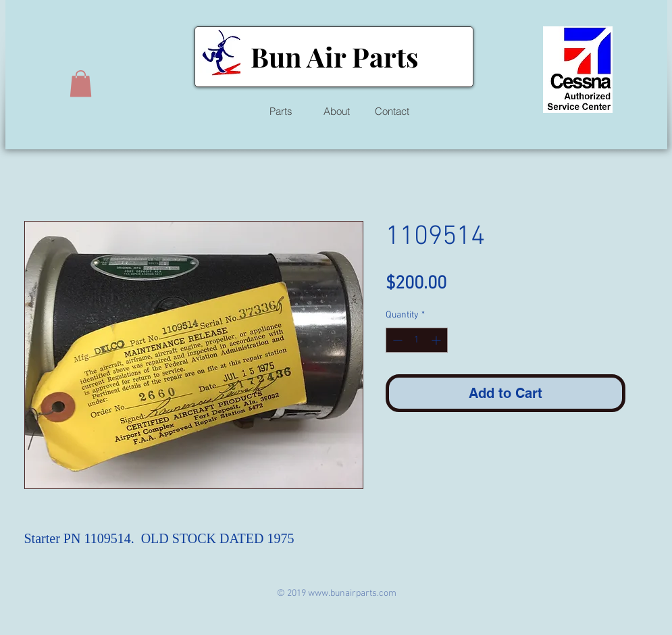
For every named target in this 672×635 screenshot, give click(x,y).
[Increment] (437, 340)
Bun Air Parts (334, 56)
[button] (81, 83)
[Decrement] (396, 340)
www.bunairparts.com (352, 593)
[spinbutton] (417, 340)
